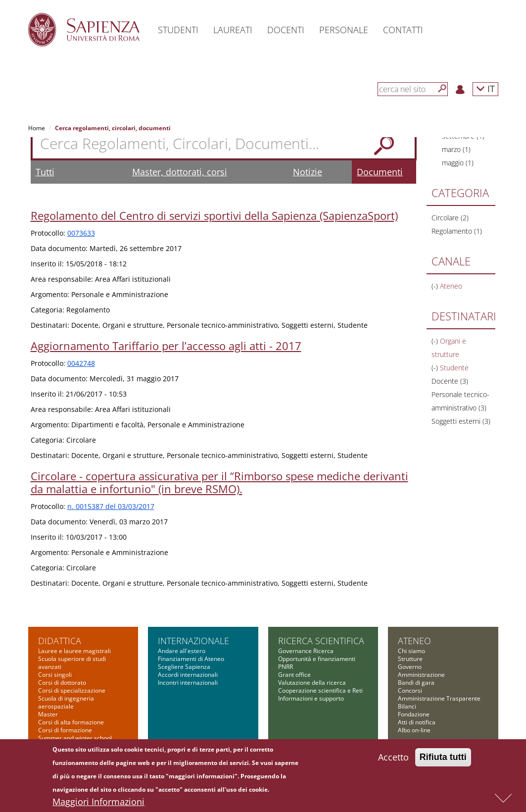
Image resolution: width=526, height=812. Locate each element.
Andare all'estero (182, 651)
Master (48, 714)
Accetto (393, 760)
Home (37, 128)
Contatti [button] (403, 30)
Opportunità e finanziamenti (317, 659)
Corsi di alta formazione (71, 722)
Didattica (60, 641)
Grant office (294, 675)
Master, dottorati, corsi (180, 172)
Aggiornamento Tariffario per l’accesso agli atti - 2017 (166, 346)
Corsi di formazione (65, 730)
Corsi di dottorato (62, 683)
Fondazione (414, 714)
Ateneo (414, 641)
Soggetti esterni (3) (461, 421)
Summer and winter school (75, 738)
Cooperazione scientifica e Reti (320, 690)
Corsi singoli (55, 675)
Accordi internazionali (188, 675)
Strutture (410, 659)
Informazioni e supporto (311, 698)
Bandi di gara (416, 683)
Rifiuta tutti (443, 760)
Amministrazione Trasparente (439, 698)
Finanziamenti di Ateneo (191, 659)
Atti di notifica (417, 722)
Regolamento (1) (457, 231)
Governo (410, 667)
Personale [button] (344, 30)
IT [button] (485, 88)
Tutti (45, 172)
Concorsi (410, 690)
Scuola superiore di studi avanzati (72, 663)
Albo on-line (414, 730)
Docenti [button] (286, 30)
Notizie (308, 172)
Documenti (380, 172)
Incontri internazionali (188, 683)
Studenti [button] (178, 30)
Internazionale (193, 641)
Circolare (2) (450, 218)
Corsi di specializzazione (72, 690)
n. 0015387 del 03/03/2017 (111, 506)
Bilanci (407, 706)
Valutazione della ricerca (312, 683)
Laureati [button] (233, 30)
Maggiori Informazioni (98, 804)
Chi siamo (411, 651)
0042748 (81, 363)
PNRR (286, 667)
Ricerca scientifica (321, 641)
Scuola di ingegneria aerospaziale (66, 702)
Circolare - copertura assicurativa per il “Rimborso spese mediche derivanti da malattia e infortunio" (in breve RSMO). (219, 482)
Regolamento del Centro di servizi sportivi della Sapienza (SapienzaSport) (214, 215)
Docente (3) (450, 381)
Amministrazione (421, 675)
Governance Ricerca (306, 651)
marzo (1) (456, 149)
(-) (436, 286)
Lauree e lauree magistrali (74, 651)
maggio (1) (458, 163)
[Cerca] (442, 89)
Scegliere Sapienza (184, 667)
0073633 (81, 233)
